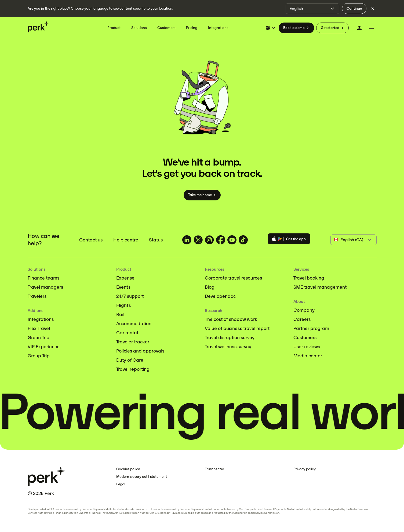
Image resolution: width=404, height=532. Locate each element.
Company (304, 310)
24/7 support (130, 296)
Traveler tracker (133, 342)
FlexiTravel (39, 328)
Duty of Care (130, 360)
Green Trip (39, 337)
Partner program (311, 328)
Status (156, 240)
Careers (302, 319)
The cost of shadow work (231, 319)
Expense (125, 278)
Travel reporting (133, 369)
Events (123, 287)
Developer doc (220, 296)
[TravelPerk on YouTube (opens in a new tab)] (232, 240)
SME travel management (320, 287)
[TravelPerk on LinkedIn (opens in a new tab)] (187, 240)
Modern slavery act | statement (142, 477)
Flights (123, 305)
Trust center (214, 469)
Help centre (126, 240)
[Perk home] (38, 27)
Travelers (37, 296)
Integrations (41, 319)
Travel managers (45, 287)
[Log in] (359, 28)
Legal (121, 484)
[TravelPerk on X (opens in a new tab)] (198, 240)
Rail (120, 314)
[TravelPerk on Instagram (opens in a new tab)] (209, 240)
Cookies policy (128, 469)
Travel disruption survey (230, 337)
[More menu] (371, 28)
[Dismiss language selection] (373, 9)
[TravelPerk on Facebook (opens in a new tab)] (221, 240)
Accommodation (134, 324)
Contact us (91, 240)
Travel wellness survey (228, 347)
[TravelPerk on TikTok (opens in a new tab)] (243, 240)
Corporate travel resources (233, 278)
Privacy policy (305, 469)
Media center (308, 356)
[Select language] (271, 28)
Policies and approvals (140, 351)
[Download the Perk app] (289, 240)
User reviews (307, 347)
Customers (305, 337)
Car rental (127, 333)
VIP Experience (44, 347)
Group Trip (39, 356)
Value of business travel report (237, 328)
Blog (210, 287)
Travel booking (309, 278)
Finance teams (43, 278)
